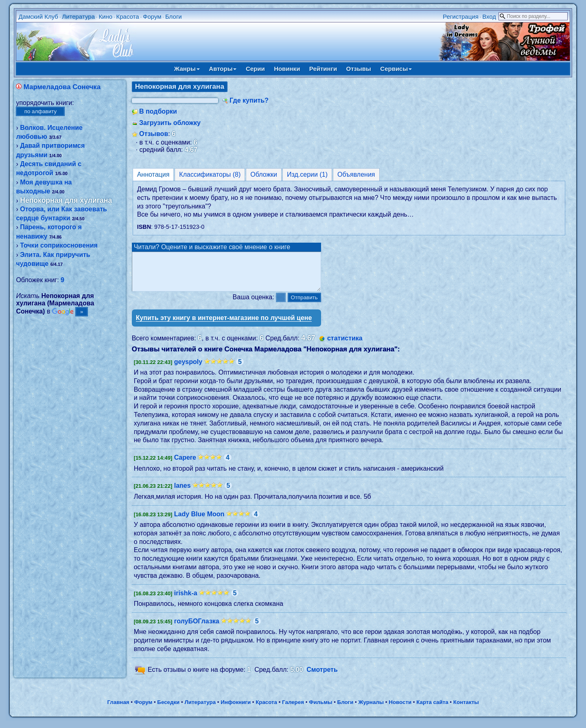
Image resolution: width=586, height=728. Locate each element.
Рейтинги (323, 69)
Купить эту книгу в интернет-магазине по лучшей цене (224, 325)
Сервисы (396, 69)
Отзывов (154, 134)
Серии (255, 69)
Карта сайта (432, 709)
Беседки (168, 709)
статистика (345, 345)
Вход (489, 16)
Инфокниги (236, 709)
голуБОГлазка (197, 628)
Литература (78, 16)
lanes (183, 493)
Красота (127, 16)
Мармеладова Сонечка (62, 87)
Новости (400, 709)
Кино (105, 16)
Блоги (174, 16)
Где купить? (249, 100)
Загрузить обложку (170, 123)
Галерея (293, 709)
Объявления (356, 174)
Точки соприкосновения (59, 245)
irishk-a (186, 600)
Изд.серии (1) (307, 174)
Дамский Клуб (38, 16)
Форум (152, 16)
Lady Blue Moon (199, 521)
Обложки (264, 174)
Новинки (287, 69)
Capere (185, 465)
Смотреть (322, 677)
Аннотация (153, 174)
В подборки (158, 111)
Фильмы (320, 709)
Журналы (371, 709)
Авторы (223, 69)
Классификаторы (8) (210, 174)
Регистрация (461, 16)
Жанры (187, 69)
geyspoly (188, 369)
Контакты (466, 709)
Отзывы (359, 69)
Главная (118, 709)
